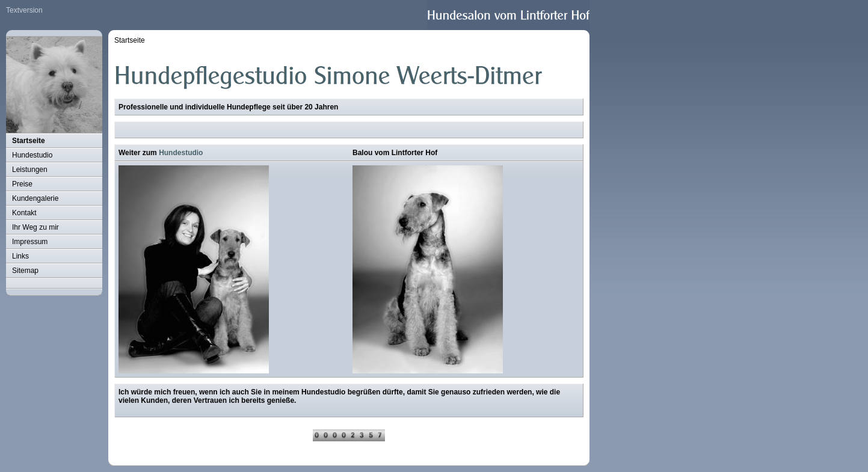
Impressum (30, 242)
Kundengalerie (35, 198)
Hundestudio (32, 155)
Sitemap (25, 271)
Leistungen (30, 170)
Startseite (29, 141)
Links (20, 256)
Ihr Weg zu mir (35, 227)
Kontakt (24, 213)
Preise (22, 184)
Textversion (24, 10)
